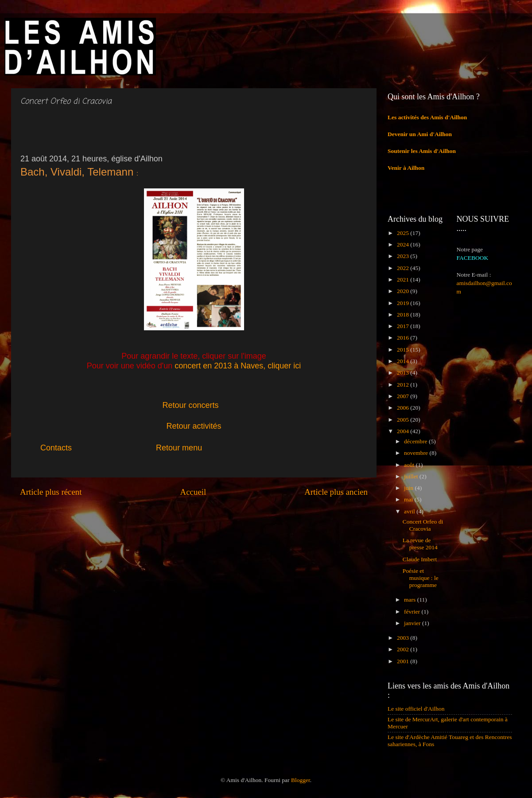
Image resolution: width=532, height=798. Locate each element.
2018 (404, 315)
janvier (413, 623)
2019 (404, 303)
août (410, 465)
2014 (404, 361)
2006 (404, 408)
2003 (404, 638)
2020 (404, 291)
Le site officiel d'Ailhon (416, 709)
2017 (404, 326)
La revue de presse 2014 (420, 544)
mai (409, 499)
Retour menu (179, 448)
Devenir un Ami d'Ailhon (420, 134)
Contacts (67, 448)
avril (410, 511)
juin (409, 488)
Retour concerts (191, 405)
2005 (404, 420)
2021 (404, 280)
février (413, 612)
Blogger (301, 780)
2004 (404, 431)
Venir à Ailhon (406, 168)
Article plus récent (51, 492)
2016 (404, 338)
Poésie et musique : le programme (421, 578)
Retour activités (194, 426)
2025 (404, 233)
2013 (404, 373)
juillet (412, 476)
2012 (404, 385)
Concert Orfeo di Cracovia (423, 525)
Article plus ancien (336, 492)
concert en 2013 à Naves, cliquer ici (238, 366)
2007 (404, 396)
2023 (404, 256)
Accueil (193, 492)
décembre (416, 441)
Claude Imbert (420, 559)
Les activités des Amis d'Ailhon (427, 117)
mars (411, 600)
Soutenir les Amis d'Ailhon (422, 151)
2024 (404, 244)
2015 (404, 350)
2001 (404, 661)
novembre (417, 453)
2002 (404, 649)
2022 (404, 268)
